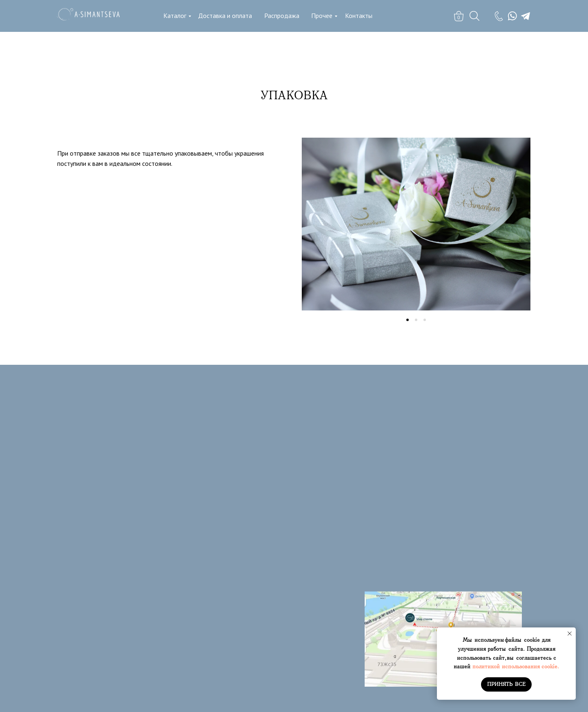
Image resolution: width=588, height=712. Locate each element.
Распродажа (282, 16)
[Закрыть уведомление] (570, 634)
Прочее (322, 16)
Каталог (175, 16)
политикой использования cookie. (516, 666)
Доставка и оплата (225, 16)
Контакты (359, 16)
